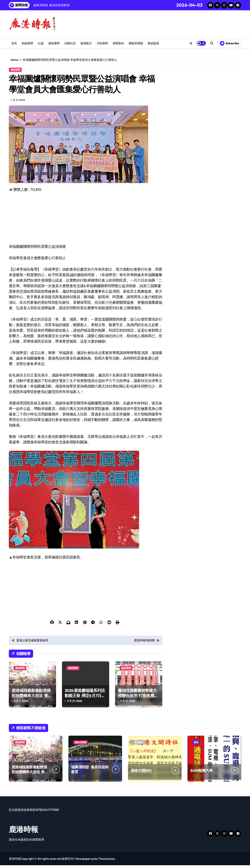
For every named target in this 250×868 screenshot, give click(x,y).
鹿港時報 (24, 832)
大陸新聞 (102, 43)
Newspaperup (85, 861)
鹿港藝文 (86, 43)
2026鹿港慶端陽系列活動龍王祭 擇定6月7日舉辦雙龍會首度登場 (85, 698)
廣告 (196, 745)
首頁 (14, 43)
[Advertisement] (86, 221)
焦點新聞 (27, 43)
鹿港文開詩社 (141, 773)
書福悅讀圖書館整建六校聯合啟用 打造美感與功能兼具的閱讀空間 (138, 698)
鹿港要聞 (54, 43)
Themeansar (107, 861)
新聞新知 (118, 43)
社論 (41, 43)
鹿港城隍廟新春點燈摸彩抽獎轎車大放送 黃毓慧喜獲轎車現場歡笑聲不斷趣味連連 (32, 701)
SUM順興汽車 (201, 773)
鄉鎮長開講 (136, 43)
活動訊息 (70, 43)
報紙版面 (153, 43)
